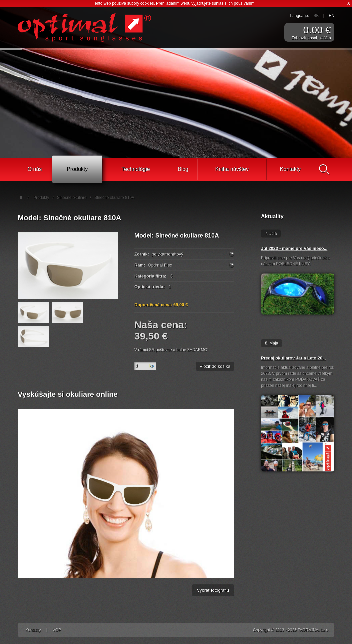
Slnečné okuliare (72, 198)
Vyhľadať (324, 169)
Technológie (135, 169)
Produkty (77, 169)
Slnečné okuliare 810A (114, 198)
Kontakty (290, 169)
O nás (35, 169)
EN (331, 16)
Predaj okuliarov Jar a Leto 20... (293, 358)
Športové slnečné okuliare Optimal (84, 27)
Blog (183, 169)
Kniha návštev (232, 169)
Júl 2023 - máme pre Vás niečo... (294, 248)
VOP (57, 630)
